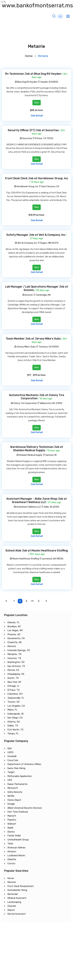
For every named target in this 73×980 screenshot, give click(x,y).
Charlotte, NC (15, 642)
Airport (11, 910)
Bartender (13, 894)
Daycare (12, 906)
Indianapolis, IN (15, 714)
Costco (11, 863)
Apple (10, 828)
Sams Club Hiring (16, 768)
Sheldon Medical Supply (29, 455)
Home (29, 56)
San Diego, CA (15, 718)
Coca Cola (13, 760)
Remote (12, 646)
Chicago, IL (13, 686)
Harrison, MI (51, 455)
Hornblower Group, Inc (26, 186)
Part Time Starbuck (18, 812)
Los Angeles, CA (16, 706)
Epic (10, 748)
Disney (11, 832)
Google (11, 804)
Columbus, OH (15, 694)
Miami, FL (12, 710)
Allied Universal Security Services (25, 808)
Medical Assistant (17, 898)
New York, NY (14, 682)
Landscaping (14, 902)
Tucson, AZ (14, 702)
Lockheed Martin (16, 855)
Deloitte (12, 859)
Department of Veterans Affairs (24, 764)
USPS (10, 752)
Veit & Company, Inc (26, 243)
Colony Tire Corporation (24, 403)
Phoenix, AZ (14, 634)
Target (11, 772)
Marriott (12, 816)
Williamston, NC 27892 (51, 403)
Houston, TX (14, 658)
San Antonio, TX (16, 666)
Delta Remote (15, 792)
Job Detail (37, 116)
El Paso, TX (14, 690)
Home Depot (14, 800)
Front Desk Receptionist (21, 886)
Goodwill (12, 756)
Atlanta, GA (14, 722)
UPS (10, 780)
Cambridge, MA (43, 295)
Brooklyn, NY (14, 626)
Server (11, 878)
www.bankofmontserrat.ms (37, 5)
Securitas (26, 138)
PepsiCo (12, 820)
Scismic (28, 295)
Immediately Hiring (17, 890)
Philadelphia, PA (16, 674)
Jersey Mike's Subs (25, 347)
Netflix (11, 796)
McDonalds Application (20, 776)
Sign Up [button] (60, 16)
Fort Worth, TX (15, 729)
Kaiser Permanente (17, 784)
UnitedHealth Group (18, 839)
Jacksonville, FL (16, 698)
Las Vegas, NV (15, 630)
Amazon (12, 851)
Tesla (10, 844)
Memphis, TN (14, 654)
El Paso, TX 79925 (44, 138)
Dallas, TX (13, 726)
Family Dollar (14, 836)
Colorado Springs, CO (19, 650)
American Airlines (16, 847)
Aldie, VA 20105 (52, 507)
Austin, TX (13, 678)
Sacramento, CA (16, 638)
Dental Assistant (17, 914)
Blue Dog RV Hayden (26, 82)
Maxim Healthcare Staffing (24, 559)
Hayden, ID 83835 (49, 82)
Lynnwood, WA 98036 (53, 559)
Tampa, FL (13, 734)
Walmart (12, 824)
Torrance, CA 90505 (49, 347)
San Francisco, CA (50, 186)
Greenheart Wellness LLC (27, 507)
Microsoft (13, 788)
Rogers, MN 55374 (49, 243)
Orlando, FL (14, 622)
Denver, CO (13, 670)
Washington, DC (16, 662)
